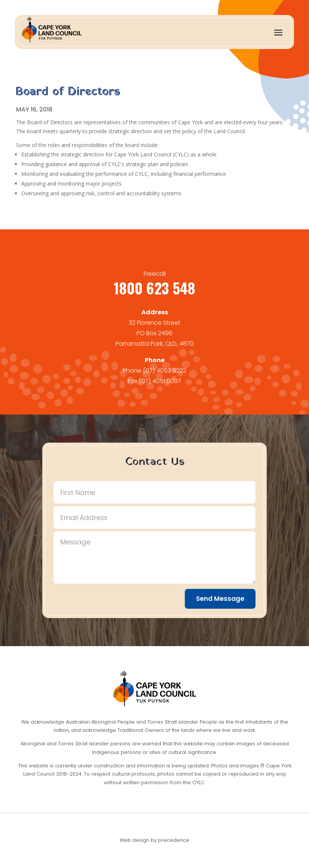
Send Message (220, 599)
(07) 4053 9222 (165, 371)
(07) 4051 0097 (160, 381)
